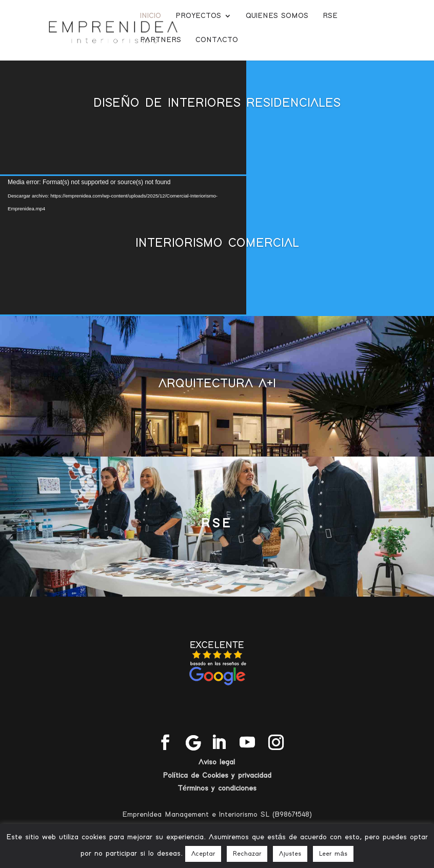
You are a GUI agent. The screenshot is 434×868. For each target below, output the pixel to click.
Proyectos (198, 16)
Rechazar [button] (247, 854)
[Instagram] (276, 743)
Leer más (333, 854)
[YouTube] (247, 743)
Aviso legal (217, 762)
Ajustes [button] (290, 854)
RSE (330, 16)
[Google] (193, 743)
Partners (161, 40)
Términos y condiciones (217, 788)
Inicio (151, 16)
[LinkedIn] (219, 743)
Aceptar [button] (203, 854)
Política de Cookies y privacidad (217, 775)
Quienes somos (277, 16)
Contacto (217, 40)
